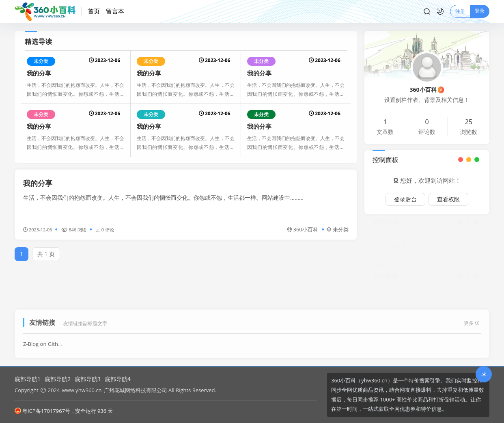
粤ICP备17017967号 (42, 411)
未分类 (41, 61)
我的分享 (39, 73)
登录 (480, 11)
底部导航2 (58, 379)
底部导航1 (28, 379)
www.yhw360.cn (82, 390)
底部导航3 (88, 379)
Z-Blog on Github (44, 341)
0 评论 (105, 230)
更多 (472, 320)
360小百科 (303, 229)
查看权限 (448, 199)
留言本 (115, 11)
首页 (94, 11)
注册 (460, 11)
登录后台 (405, 199)
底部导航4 (118, 379)
